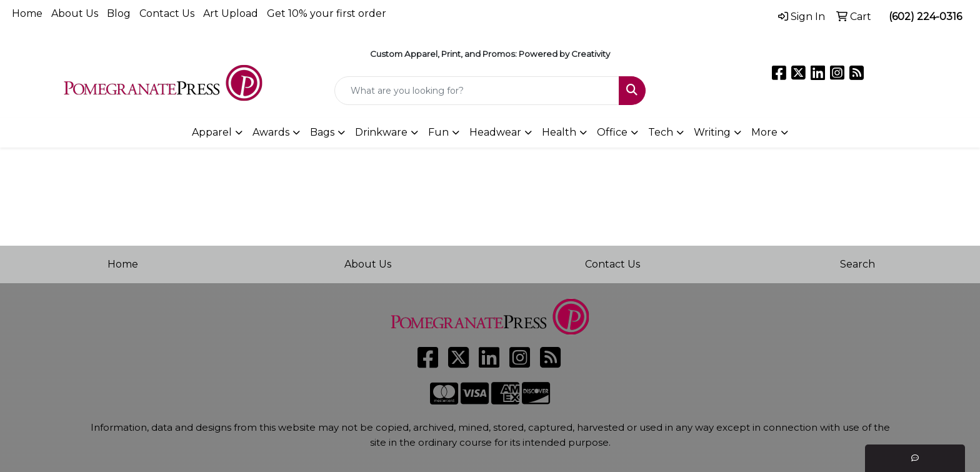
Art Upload (231, 13)
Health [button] (559, 132)
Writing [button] (712, 132)
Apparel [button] (212, 132)
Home (27, 13)
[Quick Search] (477, 91)
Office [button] (612, 132)
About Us (75, 13)
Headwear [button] (495, 132)
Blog (119, 13)
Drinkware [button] (381, 132)
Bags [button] (322, 132)
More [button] (764, 132)
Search (857, 264)
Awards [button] (271, 132)
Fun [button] (438, 132)
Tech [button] (661, 132)
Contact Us (167, 13)
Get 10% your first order (327, 13)
